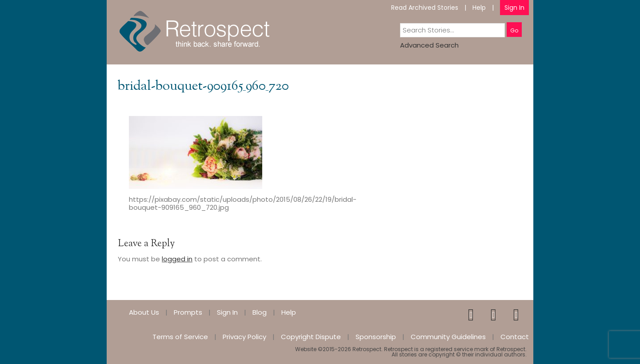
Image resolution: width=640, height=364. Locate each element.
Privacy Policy (244, 337)
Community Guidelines (448, 337)
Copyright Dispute (311, 337)
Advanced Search (429, 45)
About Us (144, 312)
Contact (515, 337)
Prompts (188, 312)
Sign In (514, 8)
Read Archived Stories (425, 8)
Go (514, 30)
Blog (260, 312)
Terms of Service (180, 337)
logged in (177, 259)
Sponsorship (376, 337)
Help (479, 8)
